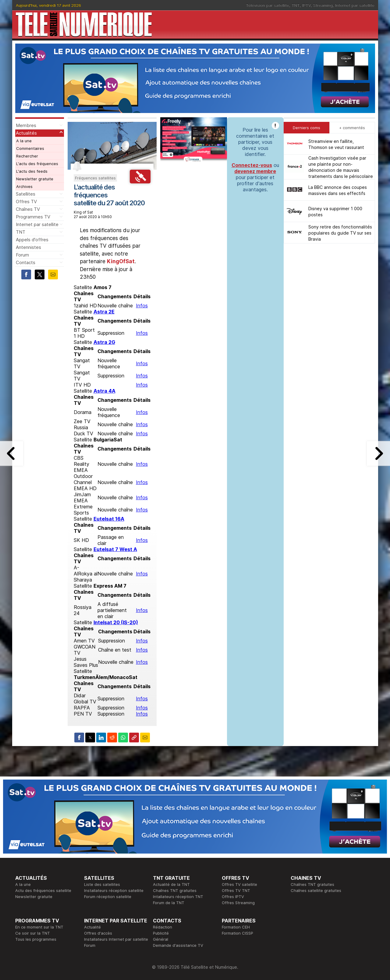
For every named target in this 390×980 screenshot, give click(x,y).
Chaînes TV (28, 209)
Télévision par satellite (268, 5)
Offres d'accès (98, 933)
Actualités (26, 133)
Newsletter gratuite (35, 179)
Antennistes (28, 247)
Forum (22, 255)
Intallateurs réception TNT (178, 897)
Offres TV (26, 202)
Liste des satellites (102, 884)
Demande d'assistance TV (178, 945)
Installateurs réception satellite (114, 890)
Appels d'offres (32, 240)
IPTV (307, 5)
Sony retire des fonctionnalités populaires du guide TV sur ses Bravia (340, 233)
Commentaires (30, 148)
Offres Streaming (238, 903)
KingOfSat (121, 261)
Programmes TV (33, 217)
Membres (26, 125)
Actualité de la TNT (171, 884)
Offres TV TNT (236, 890)
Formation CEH (236, 927)
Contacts (26, 262)
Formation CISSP (238, 933)
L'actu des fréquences (37, 164)
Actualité (92, 927)
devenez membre (255, 171)
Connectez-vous (252, 165)
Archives (24, 186)
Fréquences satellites (95, 178)
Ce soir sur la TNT (33, 933)
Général (161, 939)
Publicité (161, 933)
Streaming (323, 5)
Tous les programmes (36, 939)
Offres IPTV (233, 897)
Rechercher (27, 156)
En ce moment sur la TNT (39, 927)
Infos (142, 306)
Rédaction (163, 927)
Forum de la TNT (169, 903)
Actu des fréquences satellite (43, 890)
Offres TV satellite (239, 884)
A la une (24, 141)
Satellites (26, 194)
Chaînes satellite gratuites (316, 890)
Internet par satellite (355, 5)
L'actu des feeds (32, 171)
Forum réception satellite (108, 897)
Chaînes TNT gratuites (175, 890)
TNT (296, 5)
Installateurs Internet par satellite (116, 939)
